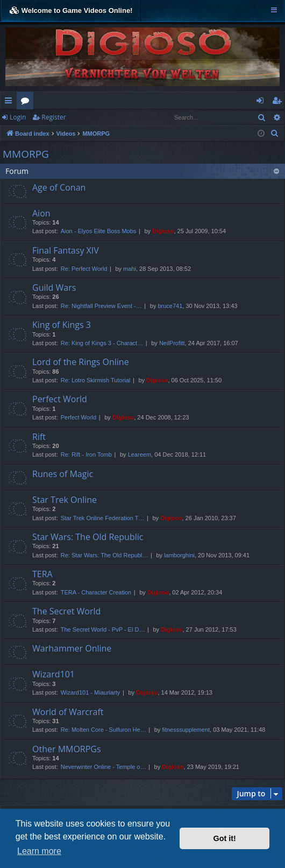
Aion (41, 213)
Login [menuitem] (262, 102)
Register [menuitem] (279, 102)
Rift (39, 437)
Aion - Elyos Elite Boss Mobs (99, 231)
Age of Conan (59, 187)
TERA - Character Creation (96, 592)
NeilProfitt (172, 343)
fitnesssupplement (186, 730)
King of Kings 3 (62, 325)
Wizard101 (54, 674)
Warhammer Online (72, 648)
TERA (42, 574)
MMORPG (26, 154)
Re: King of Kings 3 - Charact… (102, 343)
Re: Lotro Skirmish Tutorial (96, 380)
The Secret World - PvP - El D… (103, 629)
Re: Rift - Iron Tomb (86, 454)
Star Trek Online (65, 500)
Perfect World (60, 399)
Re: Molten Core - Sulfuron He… (104, 730)
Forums (27, 102)
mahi (130, 269)
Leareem (140, 454)
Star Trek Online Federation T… (103, 518)
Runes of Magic (63, 474)
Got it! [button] (225, 838)
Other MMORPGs (67, 749)
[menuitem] (275, 134)
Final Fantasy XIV (66, 250)
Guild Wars (54, 288)
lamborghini (179, 555)
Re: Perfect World (84, 269)
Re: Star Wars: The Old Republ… (105, 555)
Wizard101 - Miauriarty (91, 692)
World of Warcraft (68, 712)
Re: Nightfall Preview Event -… (101, 306)
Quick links (10, 102)
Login (18, 117)
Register (54, 117)
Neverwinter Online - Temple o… (104, 767)
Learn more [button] (39, 851)
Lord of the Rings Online (81, 362)
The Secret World (66, 611)
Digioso (163, 231)
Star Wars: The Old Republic (88, 537)
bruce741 (170, 306)
